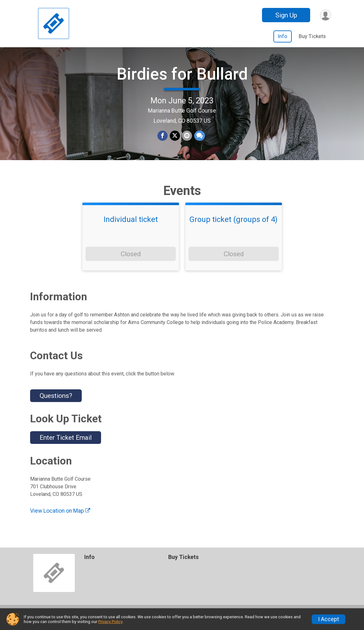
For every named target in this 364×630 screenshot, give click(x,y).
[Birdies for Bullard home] (54, 24)
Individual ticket (131, 227)
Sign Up (286, 15)
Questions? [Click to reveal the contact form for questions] (56, 403)
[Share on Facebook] (163, 140)
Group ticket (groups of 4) (233, 227)
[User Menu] (325, 15)
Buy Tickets (312, 36)
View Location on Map (60, 518)
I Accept (329, 619)
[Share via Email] (187, 140)
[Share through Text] (199, 140)
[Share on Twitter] (175, 140)
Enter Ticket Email (66, 445)
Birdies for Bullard (182, 78)
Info (283, 36)
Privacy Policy (110, 622)
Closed (131, 261)
